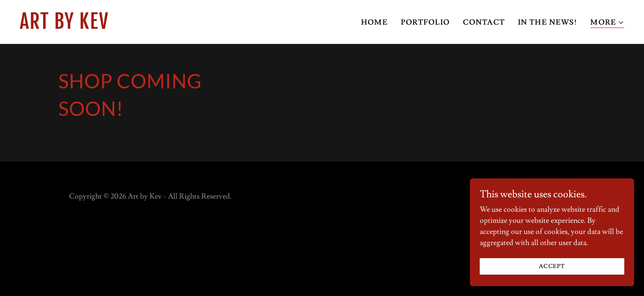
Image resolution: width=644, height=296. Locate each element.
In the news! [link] (548, 22)
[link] (168, 27)
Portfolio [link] (425, 22)
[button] (607, 23)
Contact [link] (484, 22)
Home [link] (374, 22)
